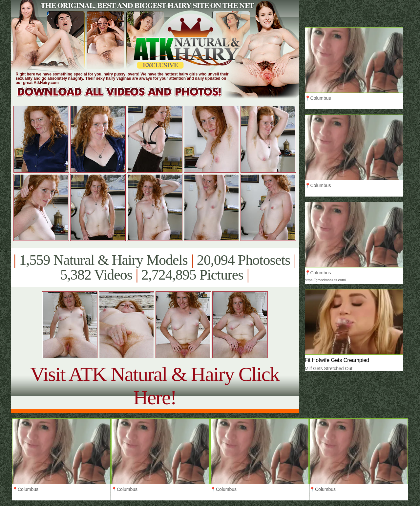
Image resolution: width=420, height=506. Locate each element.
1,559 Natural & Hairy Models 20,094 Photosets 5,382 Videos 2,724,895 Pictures (155, 267)
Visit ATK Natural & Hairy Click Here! (155, 386)
